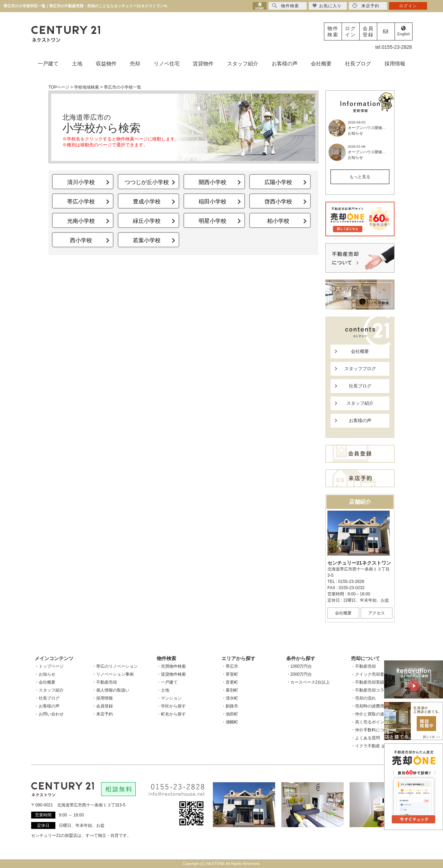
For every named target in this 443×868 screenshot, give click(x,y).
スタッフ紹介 (243, 63)
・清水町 (230, 698)
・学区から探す (171, 706)
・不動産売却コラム (370, 690)
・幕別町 (230, 690)
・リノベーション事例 (113, 674)
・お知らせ (45, 674)
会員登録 (368, 31)
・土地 (163, 690)
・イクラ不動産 (368, 746)
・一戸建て (167, 682)
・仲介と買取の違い (370, 714)
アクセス (377, 613)
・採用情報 (102, 698)
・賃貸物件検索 (171, 674)
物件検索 (333, 31)
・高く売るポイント (370, 722)
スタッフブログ (360, 369)
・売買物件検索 (171, 666)
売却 (135, 63)
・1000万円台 (299, 666)
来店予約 (366, 6)
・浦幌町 (230, 722)
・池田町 (230, 714)
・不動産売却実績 (368, 682)
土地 (77, 63)
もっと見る (360, 177)
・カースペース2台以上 (308, 682)
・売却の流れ (363, 698)
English (404, 31)
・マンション (169, 698)
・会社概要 (45, 682)
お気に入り (327, 6)
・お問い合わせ (49, 714)
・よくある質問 (365, 738)
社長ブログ (358, 63)
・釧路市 (230, 706)
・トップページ (49, 666)
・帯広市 (230, 666)
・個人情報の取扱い (111, 690)
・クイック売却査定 (370, 674)
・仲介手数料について (372, 730)
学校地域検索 (87, 87)
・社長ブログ (47, 698)
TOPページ (59, 87)
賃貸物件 (203, 63)
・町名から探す (171, 714)
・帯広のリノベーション (115, 666)
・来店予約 (102, 714)
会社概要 (321, 63)
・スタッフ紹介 (49, 690)
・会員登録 (102, 706)
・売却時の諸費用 (368, 706)
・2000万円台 (299, 674)
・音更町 (230, 682)
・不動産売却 (105, 682)
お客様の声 (285, 63)
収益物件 (106, 63)
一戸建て (48, 63)
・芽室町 (230, 674)
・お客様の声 (47, 706)
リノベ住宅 (167, 63)
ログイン (351, 31)
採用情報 (395, 63)
